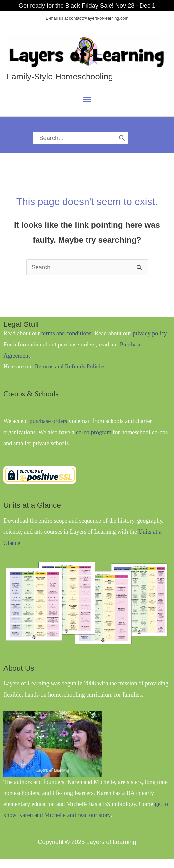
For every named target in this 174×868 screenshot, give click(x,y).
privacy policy (150, 333)
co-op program (94, 432)
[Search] (122, 138)
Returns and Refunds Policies (70, 367)
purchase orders (49, 421)
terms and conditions (66, 333)
